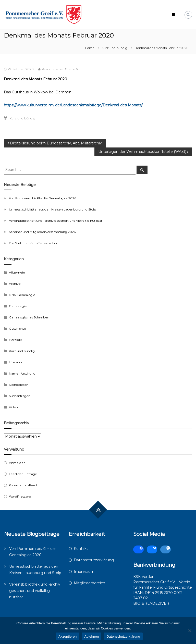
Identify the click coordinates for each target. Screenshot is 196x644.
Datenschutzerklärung (94, 560)
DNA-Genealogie (22, 295)
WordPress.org (20, 496)
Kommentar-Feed (23, 485)
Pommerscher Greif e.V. (60, 69)
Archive (15, 284)
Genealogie (18, 306)
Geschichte (17, 329)
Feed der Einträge (23, 474)
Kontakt (81, 549)
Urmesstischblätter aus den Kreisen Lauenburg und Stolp (52, 209)
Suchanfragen (20, 396)
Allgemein (17, 272)
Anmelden (17, 463)
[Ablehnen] (190, 630)
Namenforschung (22, 373)
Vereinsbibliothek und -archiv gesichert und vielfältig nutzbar (56, 221)
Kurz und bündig (114, 48)
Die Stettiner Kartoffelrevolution (34, 243)
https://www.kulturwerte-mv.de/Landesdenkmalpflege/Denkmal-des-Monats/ (73, 105)
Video (13, 407)
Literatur (16, 362)
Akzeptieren (68, 636)
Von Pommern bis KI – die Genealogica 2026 (42, 198)
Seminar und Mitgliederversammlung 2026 (42, 232)
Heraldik (15, 340)
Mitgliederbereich (89, 583)
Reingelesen (19, 385)
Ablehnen (91, 636)
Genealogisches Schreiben (29, 317)
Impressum (84, 572)
